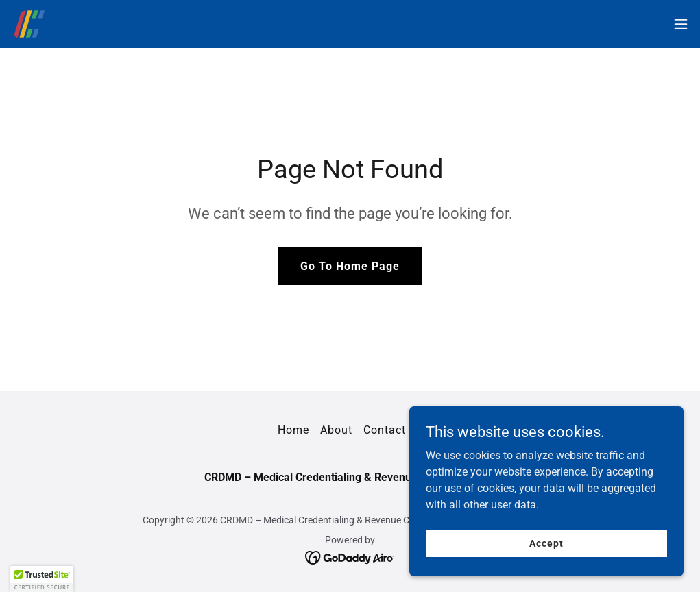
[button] (681, 24)
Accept (546, 543)
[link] (29, 24)
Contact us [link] (393, 430)
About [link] (336, 430)
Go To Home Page (350, 266)
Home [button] (293, 430)
